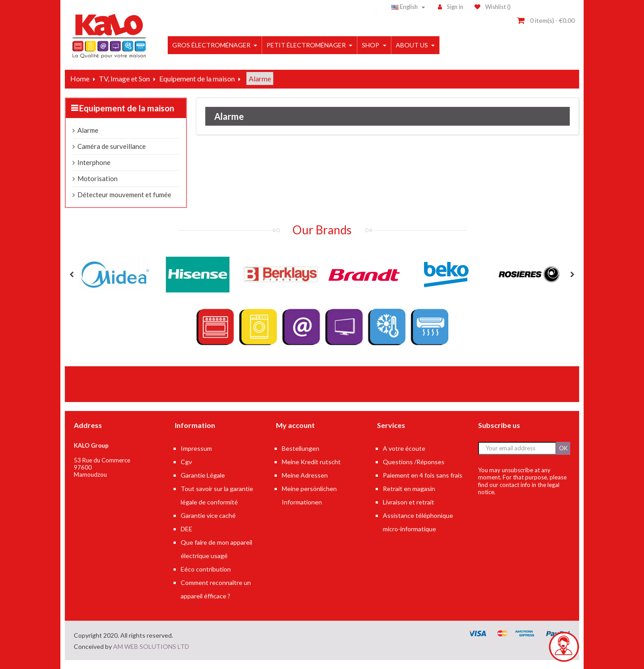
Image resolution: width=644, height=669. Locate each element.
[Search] (315, 7)
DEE (186, 529)
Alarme (88, 130)
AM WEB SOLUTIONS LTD (151, 646)
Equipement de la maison (127, 108)
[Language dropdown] (409, 7)
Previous (72, 275)
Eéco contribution (206, 569)
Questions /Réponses (414, 462)
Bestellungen (301, 448)
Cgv (186, 462)
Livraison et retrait (409, 502)
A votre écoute (404, 448)
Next (572, 275)
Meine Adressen (305, 475)
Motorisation (97, 178)
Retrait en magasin (409, 489)
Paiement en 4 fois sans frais (423, 475)
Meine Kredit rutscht (311, 462)
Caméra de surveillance (112, 146)
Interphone (94, 162)
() (493, 7)
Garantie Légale (203, 475)
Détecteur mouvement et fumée (124, 195)
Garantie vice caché (208, 515)
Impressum (196, 448)
